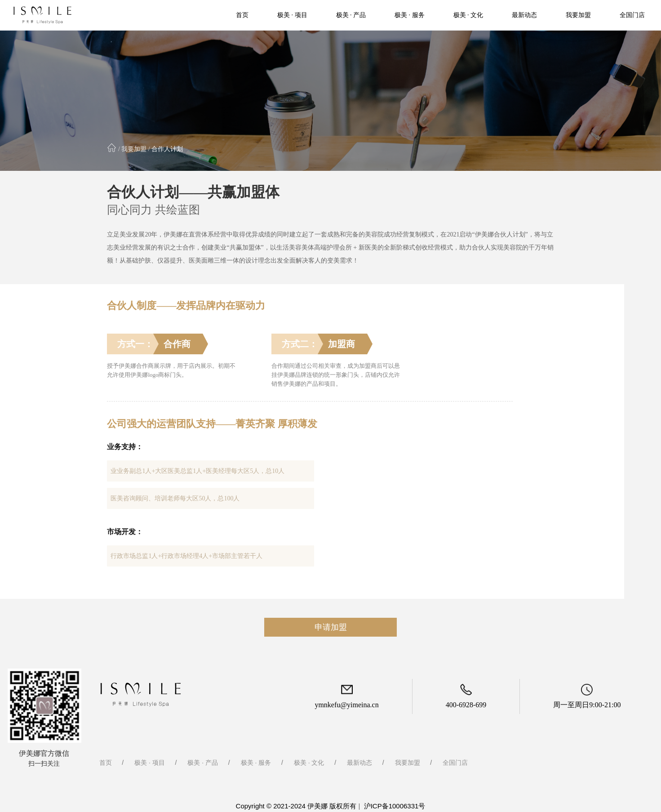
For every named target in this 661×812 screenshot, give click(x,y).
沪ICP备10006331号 (395, 806)
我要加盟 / (135, 149)
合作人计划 (167, 149)
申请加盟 (331, 627)
